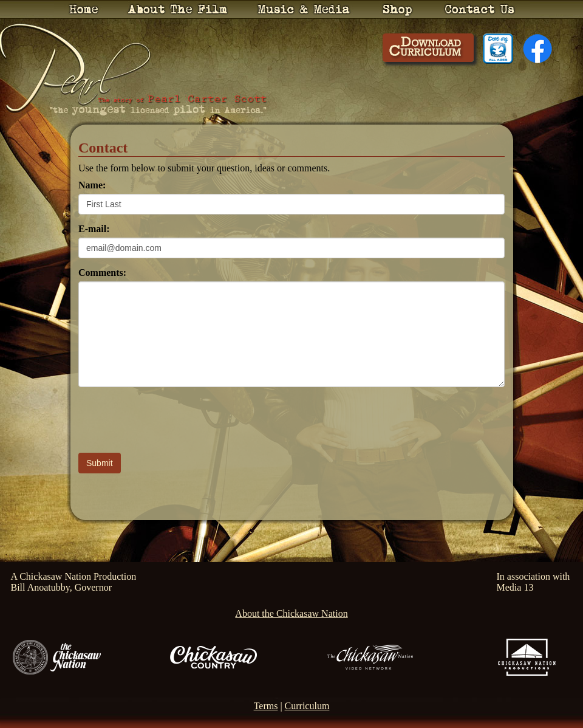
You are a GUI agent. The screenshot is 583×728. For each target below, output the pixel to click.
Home (84, 9)
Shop (397, 9)
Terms (266, 706)
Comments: (102, 273)
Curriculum (307, 706)
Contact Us (480, 9)
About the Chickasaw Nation (291, 613)
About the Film (178, 9)
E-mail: (94, 229)
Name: (92, 185)
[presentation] (171, 420)
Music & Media (304, 9)
